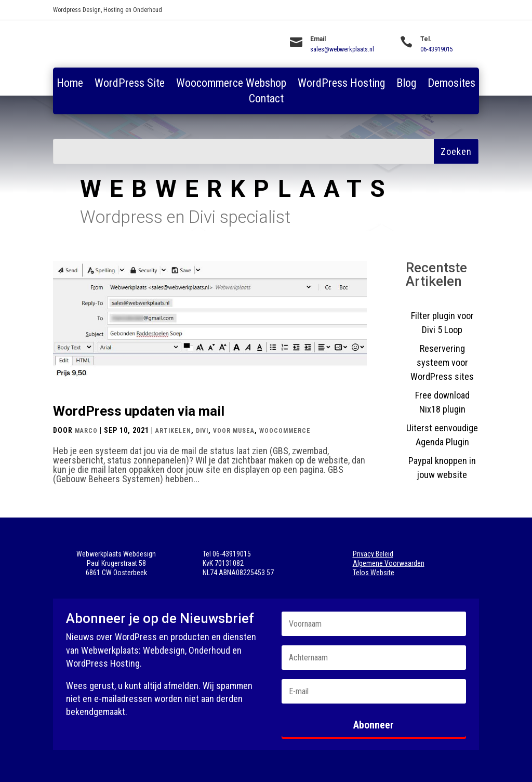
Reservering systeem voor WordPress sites (442, 362)
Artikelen (173, 431)
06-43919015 (437, 49)
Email (318, 39)
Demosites (451, 84)
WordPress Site (130, 84)
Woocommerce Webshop (231, 84)
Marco (86, 431)
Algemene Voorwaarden (389, 563)
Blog (406, 84)
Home (70, 84)
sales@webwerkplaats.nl (342, 49)
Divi (202, 431)
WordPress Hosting (341, 84)
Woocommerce (285, 431)
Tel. (426, 39)
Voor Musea (234, 431)
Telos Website (374, 573)
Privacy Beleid (373, 554)
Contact (266, 100)
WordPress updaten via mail (139, 411)
